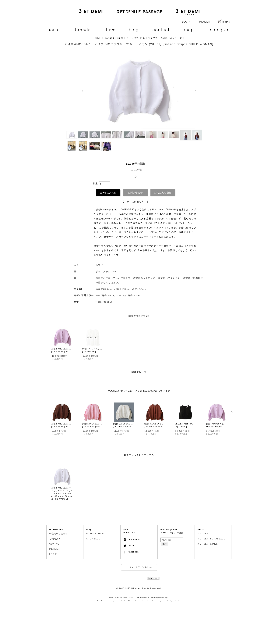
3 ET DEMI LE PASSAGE (211, 539)
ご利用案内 (55, 539)
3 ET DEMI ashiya (208, 544)
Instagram (132, 539)
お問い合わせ (135, 193)
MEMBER (204, 22)
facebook (131, 552)
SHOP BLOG (93, 539)
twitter (129, 546)
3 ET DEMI (204, 534)
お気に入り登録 (163, 193)
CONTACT (55, 544)
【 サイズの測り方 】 (135, 202)
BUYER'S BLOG (95, 534)
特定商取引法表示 (59, 534)
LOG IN (186, 22)
